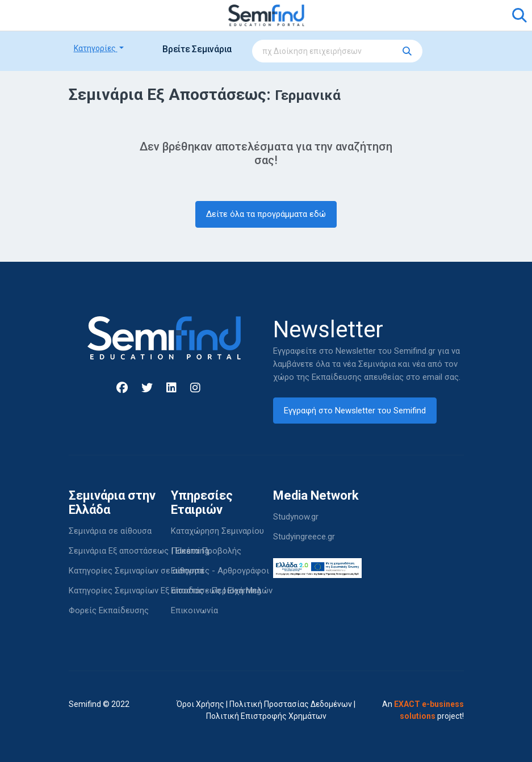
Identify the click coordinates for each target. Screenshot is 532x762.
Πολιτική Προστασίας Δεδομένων (291, 704)
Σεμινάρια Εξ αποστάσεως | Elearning (139, 551)
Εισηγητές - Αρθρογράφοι (220, 571)
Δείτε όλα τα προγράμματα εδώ (266, 214)
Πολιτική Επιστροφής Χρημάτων (266, 716)
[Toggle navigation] (84, 15)
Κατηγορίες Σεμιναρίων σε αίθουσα (136, 571)
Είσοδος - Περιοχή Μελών (222, 591)
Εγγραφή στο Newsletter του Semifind (355, 411)
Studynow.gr (296, 517)
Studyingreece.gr (304, 537)
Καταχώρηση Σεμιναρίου (217, 531)
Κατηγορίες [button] (96, 48)
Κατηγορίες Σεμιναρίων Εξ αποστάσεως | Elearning (165, 591)
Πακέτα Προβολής (206, 551)
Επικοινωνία (194, 610)
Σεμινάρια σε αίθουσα (110, 531)
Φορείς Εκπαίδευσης (109, 610)
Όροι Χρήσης (200, 704)
